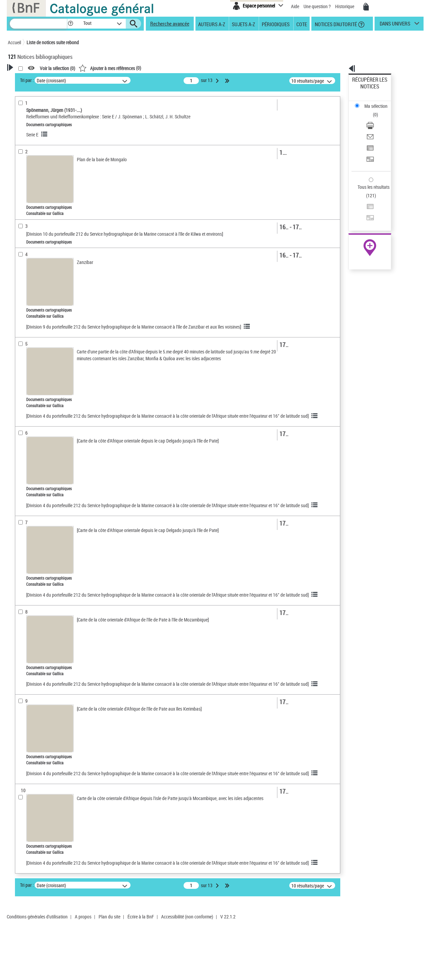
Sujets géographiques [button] (38, 240)
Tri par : (114, 80)
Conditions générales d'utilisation (37, 971)
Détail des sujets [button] (32, 251)
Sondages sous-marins (40, 282)
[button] (70, 24)
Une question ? (317, 6)
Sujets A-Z (243, 24)
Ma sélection (365, 90)
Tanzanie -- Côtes (35, 262)
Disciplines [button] (26, 327)
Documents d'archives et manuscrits (51, 163)
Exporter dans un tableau (377, 119)
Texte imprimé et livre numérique (47, 173)
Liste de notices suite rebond (53, 42)
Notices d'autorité (335, 24)
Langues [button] (23, 206)
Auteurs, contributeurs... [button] (40, 195)
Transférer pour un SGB (375, 127)
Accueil (14, 42)
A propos (83, 971)
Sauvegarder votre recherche (50, 105)
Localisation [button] (28, 183)
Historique (345, 6)
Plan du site (109, 971)
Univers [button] (23, 304)
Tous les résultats (369, 145)
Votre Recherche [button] (36, 79)
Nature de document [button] (36, 142)
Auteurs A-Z (212, 24)
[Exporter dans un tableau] (379, 119)
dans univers (395, 25)
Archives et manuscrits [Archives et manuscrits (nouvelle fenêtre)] (364, 208)
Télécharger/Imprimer (373, 102)
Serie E (120, 135)
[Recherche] (38, 24)
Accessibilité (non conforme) (187, 971)
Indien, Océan (31, 272)
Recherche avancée (170, 23)
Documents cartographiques (46, 153)
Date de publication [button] (35, 217)
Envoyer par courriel (372, 110)
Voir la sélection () (145, 68)
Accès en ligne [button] (30, 131)
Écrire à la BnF (141, 971)
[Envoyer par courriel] (379, 111)
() (197, 68)
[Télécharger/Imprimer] (379, 102)
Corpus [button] (22, 315)
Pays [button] (20, 338)
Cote (302, 24)
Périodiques (276, 24)
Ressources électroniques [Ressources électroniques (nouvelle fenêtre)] (366, 215)
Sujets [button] (21, 229)
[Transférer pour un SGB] (379, 127)
